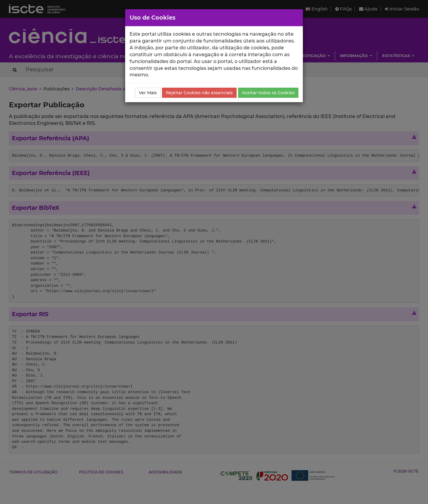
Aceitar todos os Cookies (268, 93)
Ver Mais (148, 93)
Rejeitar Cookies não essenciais (199, 93)
